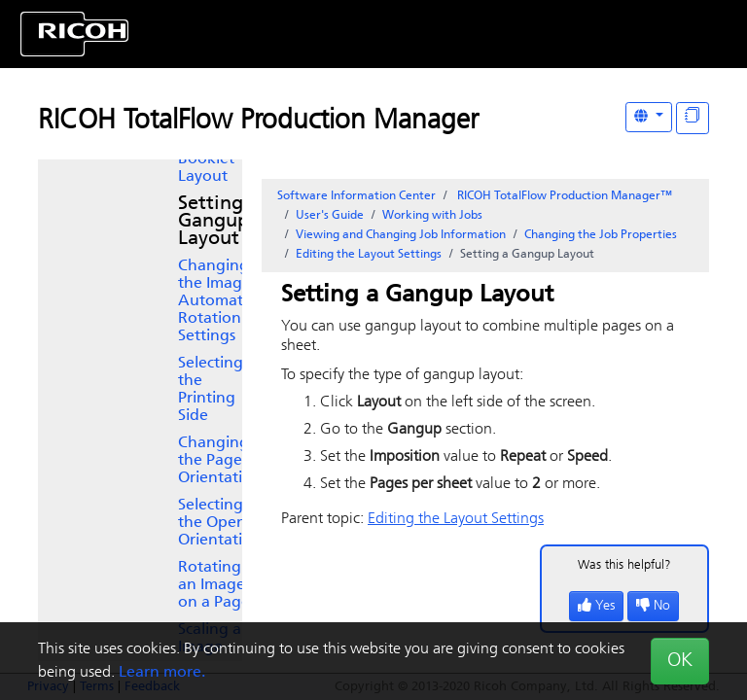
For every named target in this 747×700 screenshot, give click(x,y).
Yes (596, 606)
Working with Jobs (432, 216)
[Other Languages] (649, 117)
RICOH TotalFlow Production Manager (258, 122)
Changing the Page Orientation (220, 461)
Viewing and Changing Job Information (401, 235)
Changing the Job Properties (601, 235)
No (653, 606)
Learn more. (162, 673)
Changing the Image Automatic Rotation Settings (216, 301)
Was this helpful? (624, 565)
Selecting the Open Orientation (220, 523)
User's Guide (330, 216)
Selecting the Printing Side (211, 390)
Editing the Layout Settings (369, 255)
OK (680, 661)
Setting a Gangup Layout (219, 222)
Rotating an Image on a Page (214, 585)
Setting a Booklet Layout (210, 159)
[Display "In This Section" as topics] (693, 118)
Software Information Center (356, 196)
